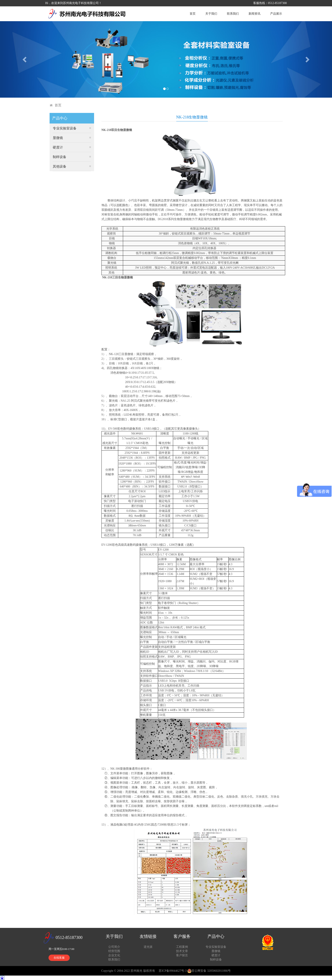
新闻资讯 (254, 14)
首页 (193, 14)
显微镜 (58, 138)
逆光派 (148, 947)
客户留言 (182, 955)
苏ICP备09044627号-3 (173, 971)
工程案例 (182, 947)
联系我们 (233, 14)
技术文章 (182, 951)
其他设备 (60, 166)
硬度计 (58, 147)
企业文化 (114, 955)
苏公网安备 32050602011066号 (209, 971)
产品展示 (276, 14)
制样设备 (60, 157)
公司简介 (114, 947)
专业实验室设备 (65, 128)
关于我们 (211, 14)
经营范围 (114, 951)
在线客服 (59, 958)
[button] (25, 59)
